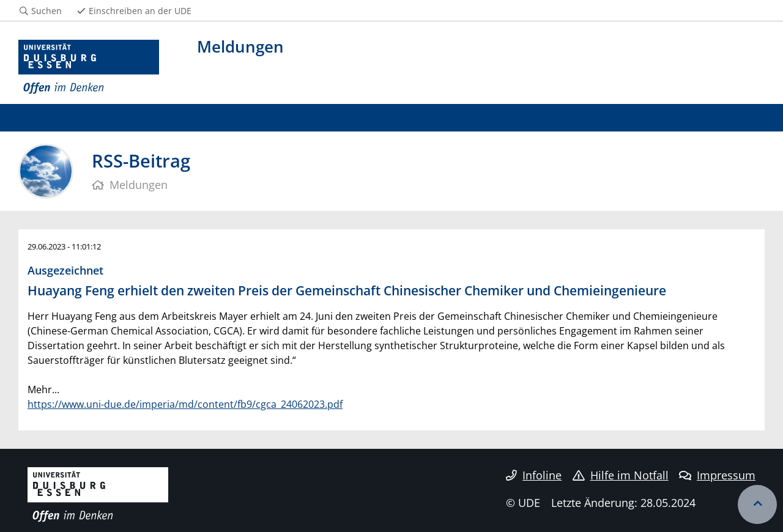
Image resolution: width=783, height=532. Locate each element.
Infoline (534, 475)
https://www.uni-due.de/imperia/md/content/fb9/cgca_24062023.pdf (185, 404)
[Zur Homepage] (89, 67)
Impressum (717, 475)
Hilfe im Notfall (621, 475)
